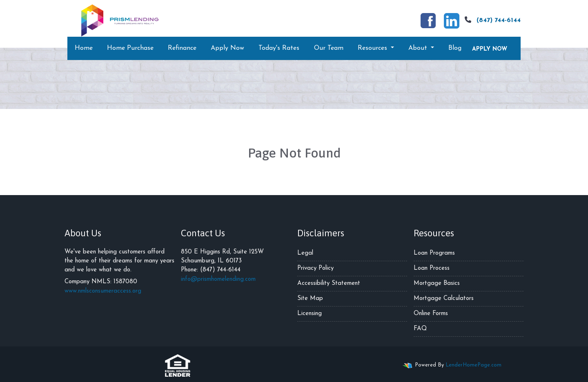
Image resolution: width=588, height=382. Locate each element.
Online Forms (431, 314)
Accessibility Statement (329, 283)
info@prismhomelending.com (218, 279)
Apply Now (227, 48)
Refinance (182, 48)
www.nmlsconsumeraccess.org (103, 291)
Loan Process (432, 268)
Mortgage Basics (437, 283)
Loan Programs (434, 253)
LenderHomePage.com (473, 365)
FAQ (420, 329)
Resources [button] (373, 48)
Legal (305, 253)
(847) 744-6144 (492, 20)
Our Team (329, 48)
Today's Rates (279, 48)
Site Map (310, 299)
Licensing (310, 314)
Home (84, 48)
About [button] (419, 48)
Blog (455, 48)
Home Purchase (130, 48)
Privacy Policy (315, 268)
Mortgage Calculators (444, 299)
